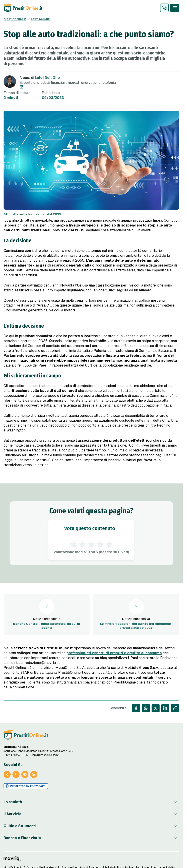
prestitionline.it (15, 19)
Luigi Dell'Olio (47, 78)
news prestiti (41, 19)
